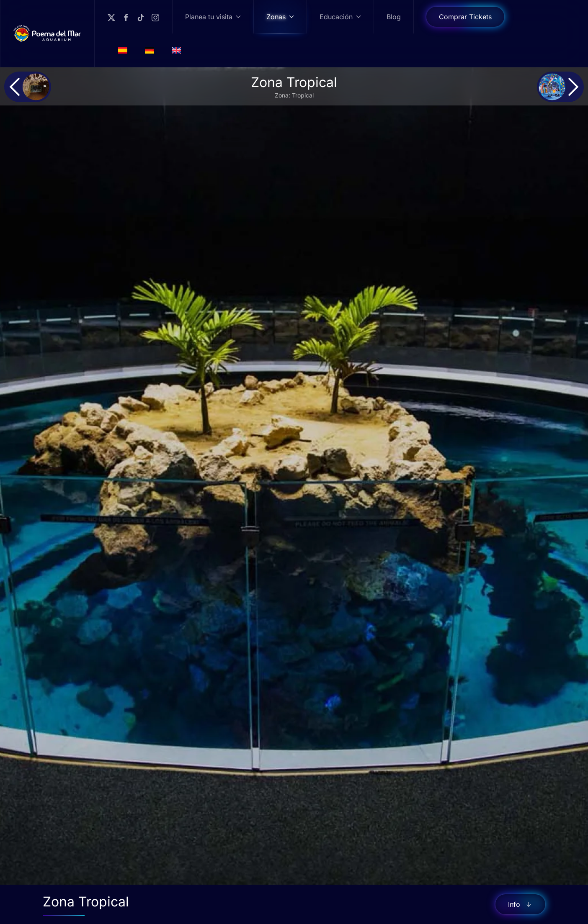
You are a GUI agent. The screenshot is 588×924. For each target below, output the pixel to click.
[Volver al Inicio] (47, 33)
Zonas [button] (280, 17)
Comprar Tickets (465, 17)
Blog (394, 17)
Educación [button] (340, 17)
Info (520, 904)
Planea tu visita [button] (213, 17)
